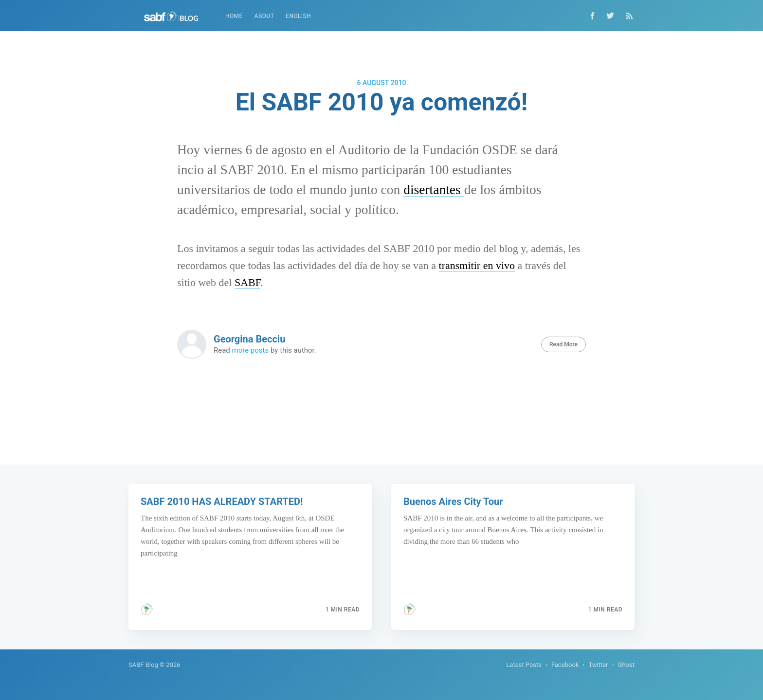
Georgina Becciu (249, 339)
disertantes (434, 189)
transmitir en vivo (477, 265)
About (264, 16)
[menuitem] (234, 16)
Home (234, 16)
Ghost (626, 665)
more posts (251, 350)
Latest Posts (524, 665)
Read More (563, 344)
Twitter (598, 665)
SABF (247, 282)
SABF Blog (143, 665)
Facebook (565, 665)
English (298, 16)
